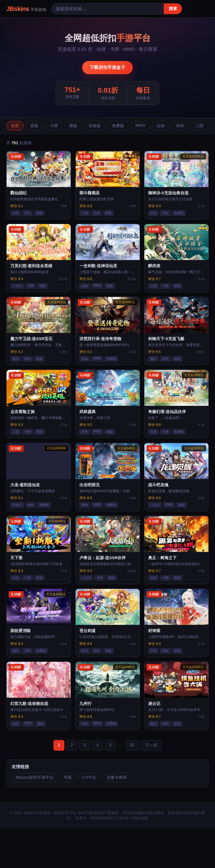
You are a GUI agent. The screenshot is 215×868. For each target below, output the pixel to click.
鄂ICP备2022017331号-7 (111, 818)
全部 (15, 126)
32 (132, 745)
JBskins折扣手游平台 (34, 777)
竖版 (34, 126)
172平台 (89, 777)
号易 (67, 777)
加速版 (95, 126)
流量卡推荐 (117, 777)
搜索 (173, 9)
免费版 (118, 126)
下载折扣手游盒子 (107, 67)
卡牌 (54, 126)
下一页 (151, 745)
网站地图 (141, 818)
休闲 (180, 126)
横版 (73, 126)
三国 (199, 126)
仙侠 (161, 126)
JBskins (26, 9)
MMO (140, 125)
